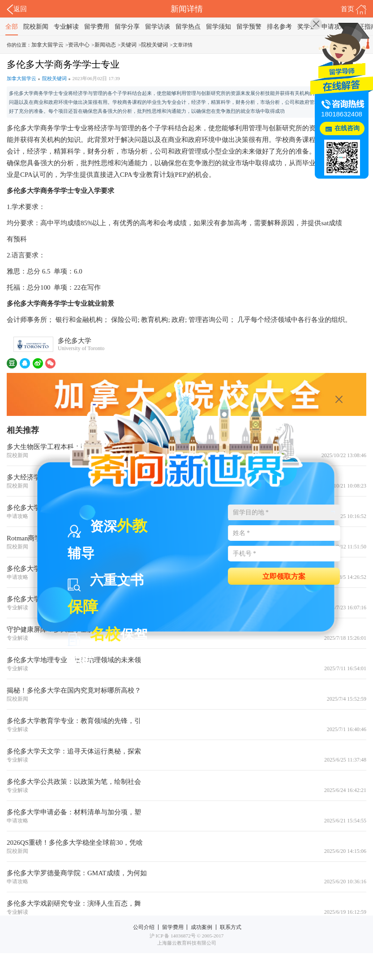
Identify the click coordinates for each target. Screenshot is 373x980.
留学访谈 (158, 27)
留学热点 (188, 27)
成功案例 (202, 927)
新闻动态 (105, 45)
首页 (354, 9)
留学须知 (219, 27)
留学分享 (127, 27)
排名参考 (279, 27)
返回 (17, 9)
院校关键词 (154, 45)
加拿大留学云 (47, 45)
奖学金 (307, 27)
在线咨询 (347, 128)
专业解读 (66, 27)
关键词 (129, 45)
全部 (12, 27)
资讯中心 (79, 45)
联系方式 (231, 927)
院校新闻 (36, 27)
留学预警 (249, 27)
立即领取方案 (284, 576)
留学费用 (97, 27)
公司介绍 (144, 927)
